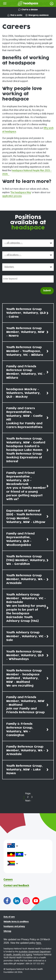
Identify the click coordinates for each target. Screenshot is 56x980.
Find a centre (15, 15)
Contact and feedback (16, 886)
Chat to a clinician (28, 10)
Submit (47, 291)
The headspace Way (21, 193)
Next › (28, 801)
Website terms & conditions (16, 922)
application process (12, 196)
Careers (8, 880)
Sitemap (7, 931)
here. (39, 943)
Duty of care (9, 917)
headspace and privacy (14, 926)
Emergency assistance (37, 15)
